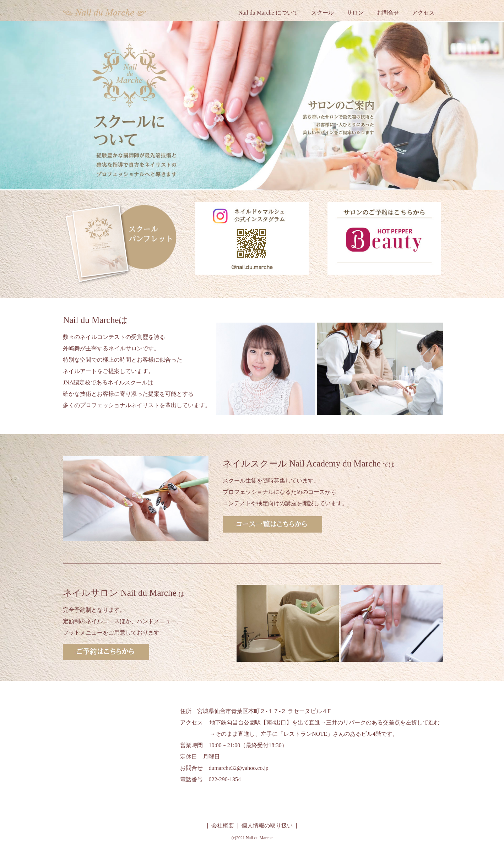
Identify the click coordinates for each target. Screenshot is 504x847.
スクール (323, 13)
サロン (355, 13)
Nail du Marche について (268, 13)
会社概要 (223, 826)
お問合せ (388, 13)
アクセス (423, 13)
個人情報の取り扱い (267, 826)
